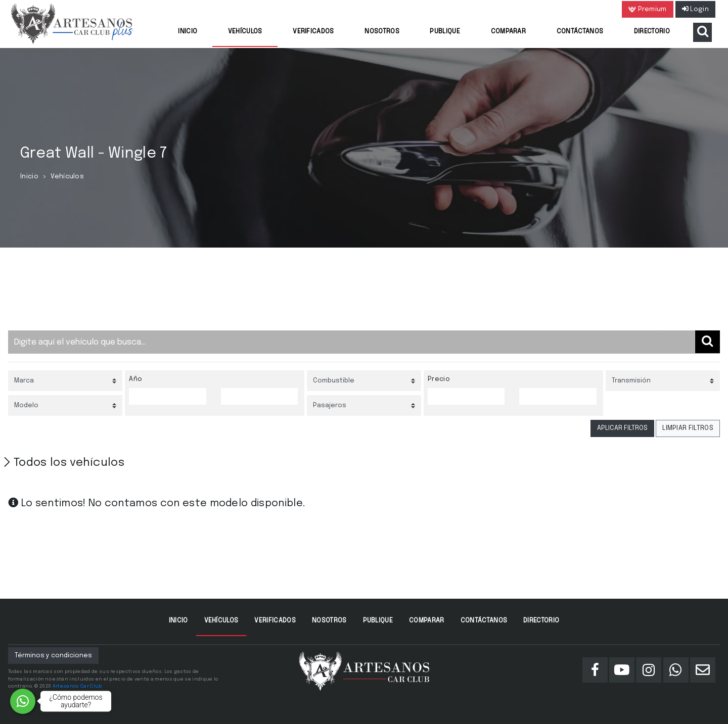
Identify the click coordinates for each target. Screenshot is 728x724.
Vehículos (245, 32)
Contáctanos (580, 32)
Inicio (188, 32)
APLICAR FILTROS (622, 428)
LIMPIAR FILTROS (688, 428)
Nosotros (382, 32)
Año (135, 379)
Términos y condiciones (53, 656)
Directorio (652, 32)
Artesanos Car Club (77, 686)
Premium (648, 10)
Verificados (313, 32)
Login (695, 9)
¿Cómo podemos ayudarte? (76, 701)
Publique (445, 32)
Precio (439, 379)
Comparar (509, 32)
